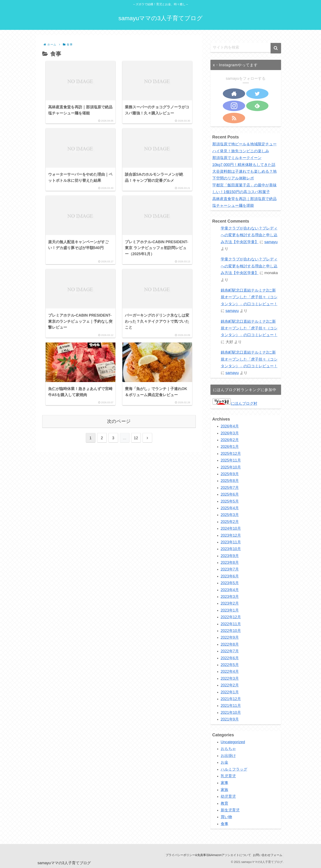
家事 (225, 783)
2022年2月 (230, 685)
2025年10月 (231, 467)
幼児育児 (228, 796)
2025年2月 (230, 522)
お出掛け (228, 756)
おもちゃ (228, 749)
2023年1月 (230, 610)
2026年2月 (230, 440)
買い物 (226, 817)
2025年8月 (230, 481)
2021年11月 (231, 706)
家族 (225, 790)
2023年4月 (230, 590)
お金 (225, 762)
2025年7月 (230, 488)
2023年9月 (230, 556)
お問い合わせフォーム (267, 855)
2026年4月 (230, 426)
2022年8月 (230, 644)
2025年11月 (231, 460)
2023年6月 (230, 576)
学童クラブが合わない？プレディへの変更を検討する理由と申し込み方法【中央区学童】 (249, 235)
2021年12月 (231, 699)
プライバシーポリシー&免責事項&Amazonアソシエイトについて (205, 855)
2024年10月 (231, 528)
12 (136, 450)
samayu (271, 242)
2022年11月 (231, 624)
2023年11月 (231, 542)
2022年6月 (230, 658)
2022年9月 (230, 637)
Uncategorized (233, 742)
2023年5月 (230, 583)
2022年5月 (230, 665)
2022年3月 (230, 678)
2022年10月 (231, 631)
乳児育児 (228, 776)
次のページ (119, 433)
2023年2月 (230, 603)
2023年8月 (230, 563)
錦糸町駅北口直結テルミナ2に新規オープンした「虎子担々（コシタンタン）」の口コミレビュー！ (249, 297)
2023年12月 (231, 535)
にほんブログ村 (235, 403)
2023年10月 (231, 549)
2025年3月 (230, 515)
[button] (276, 48)
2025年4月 (230, 508)
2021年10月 (231, 713)
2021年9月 (230, 719)
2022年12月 (231, 617)
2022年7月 (230, 651)
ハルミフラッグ (234, 769)
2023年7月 (230, 569)
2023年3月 (230, 597)
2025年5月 (230, 501)
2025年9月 (230, 474)
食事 (225, 824)
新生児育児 (230, 810)
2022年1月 (230, 692)
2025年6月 (230, 494)
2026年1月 (230, 447)
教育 (225, 803)
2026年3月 (230, 433)
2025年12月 (231, 454)
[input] (246, 48)
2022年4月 (230, 672)
